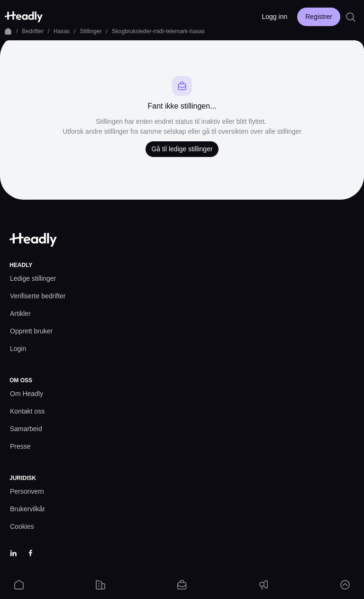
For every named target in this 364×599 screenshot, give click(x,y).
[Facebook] (30, 553)
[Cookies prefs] (22, 527)
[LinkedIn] (13, 553)
